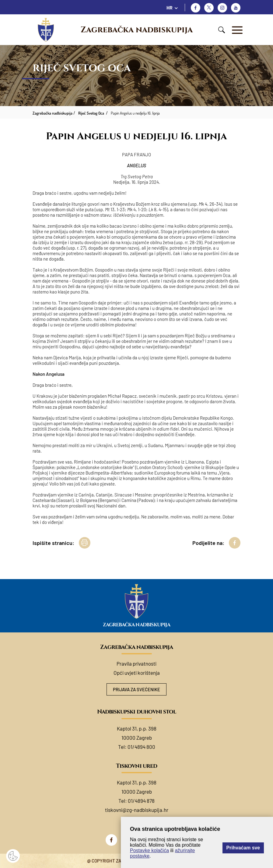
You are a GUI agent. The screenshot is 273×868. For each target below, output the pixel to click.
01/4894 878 (141, 801)
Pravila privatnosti (136, 663)
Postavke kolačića (149, 850)
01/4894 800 (141, 747)
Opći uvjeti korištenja (137, 673)
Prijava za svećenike (137, 689)
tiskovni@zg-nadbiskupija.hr (137, 810)
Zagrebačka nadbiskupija (137, 30)
